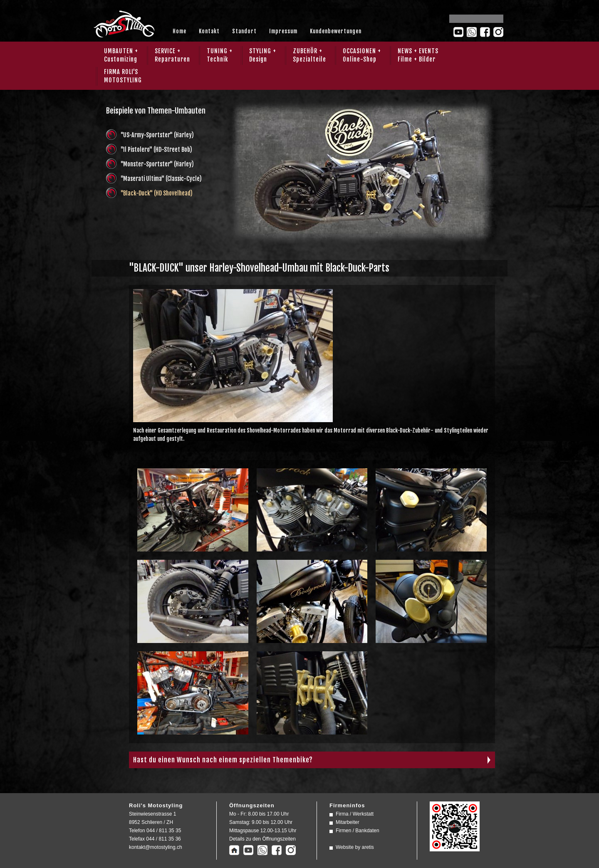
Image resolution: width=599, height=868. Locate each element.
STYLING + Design (263, 55)
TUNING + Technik (220, 55)
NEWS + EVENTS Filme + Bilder (418, 55)
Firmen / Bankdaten (358, 831)
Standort (244, 31)
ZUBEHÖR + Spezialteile (309, 55)
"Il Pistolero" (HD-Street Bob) (156, 150)
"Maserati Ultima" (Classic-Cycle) (161, 179)
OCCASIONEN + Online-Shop (362, 55)
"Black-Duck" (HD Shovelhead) (157, 193)
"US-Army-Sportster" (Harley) (157, 135)
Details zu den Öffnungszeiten (262, 839)
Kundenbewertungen (336, 31)
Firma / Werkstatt (355, 814)
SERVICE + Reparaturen (172, 55)
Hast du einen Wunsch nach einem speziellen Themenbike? (223, 760)
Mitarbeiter (348, 822)
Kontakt (209, 31)
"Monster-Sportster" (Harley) (157, 164)
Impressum (283, 31)
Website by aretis (355, 847)
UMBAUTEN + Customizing (121, 55)
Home (179, 31)
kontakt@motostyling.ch (156, 847)
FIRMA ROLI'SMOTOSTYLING (123, 76)
